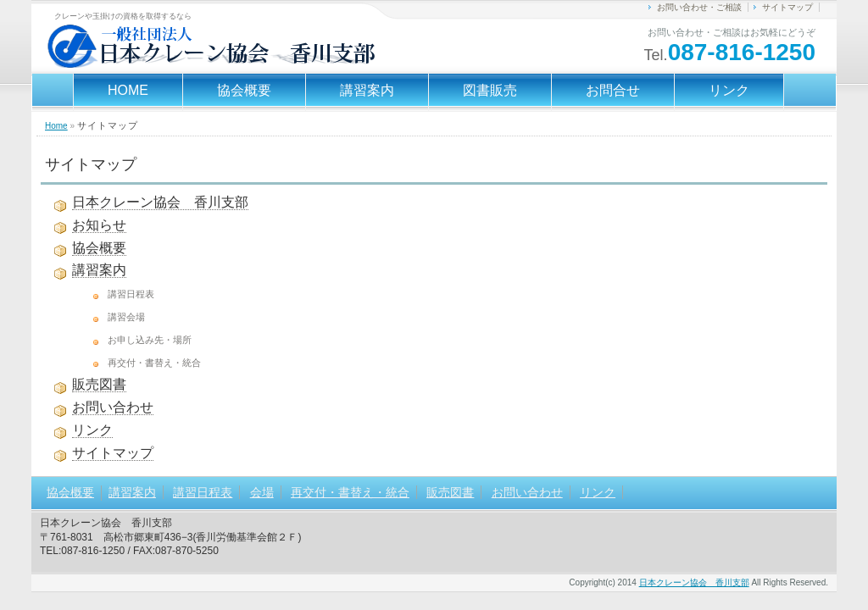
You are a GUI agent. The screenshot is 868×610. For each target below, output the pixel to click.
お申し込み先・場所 (150, 340)
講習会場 (126, 317)
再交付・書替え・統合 (154, 363)
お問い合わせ (113, 407)
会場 (262, 492)
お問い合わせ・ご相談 (699, 7)
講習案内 (367, 90)
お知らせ (99, 225)
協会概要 (244, 90)
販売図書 (99, 384)
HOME (128, 90)
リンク (729, 90)
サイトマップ (787, 7)
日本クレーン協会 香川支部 (160, 202)
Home (56, 126)
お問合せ (613, 90)
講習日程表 (131, 294)
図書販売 (490, 90)
